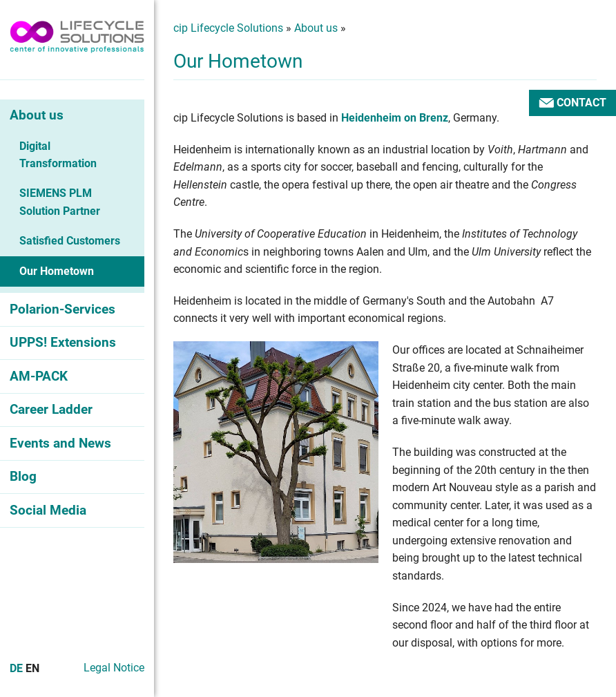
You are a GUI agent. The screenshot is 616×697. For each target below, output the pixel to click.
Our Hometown (57, 271)
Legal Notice (114, 668)
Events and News (60, 443)
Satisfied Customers (70, 241)
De (16, 668)
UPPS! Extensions (63, 342)
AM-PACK (39, 376)
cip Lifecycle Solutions (228, 28)
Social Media (48, 510)
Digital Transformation (58, 155)
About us (37, 115)
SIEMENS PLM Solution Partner (60, 202)
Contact (572, 103)
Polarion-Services (62, 309)
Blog (23, 476)
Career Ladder (51, 409)
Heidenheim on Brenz (395, 118)
